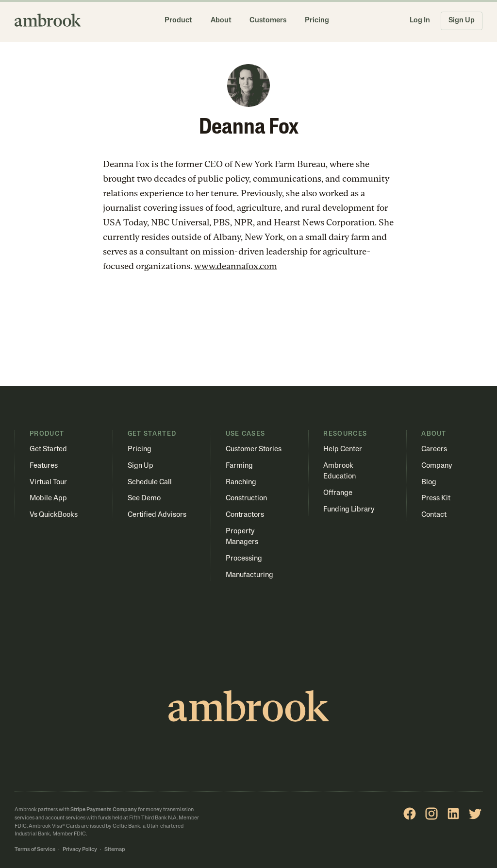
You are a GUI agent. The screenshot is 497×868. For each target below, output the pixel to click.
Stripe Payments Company (104, 810)
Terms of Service (35, 850)
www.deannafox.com (236, 266)
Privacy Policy (80, 850)
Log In (420, 21)
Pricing (317, 21)
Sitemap (115, 850)
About (221, 21)
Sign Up (462, 21)
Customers (268, 21)
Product (178, 21)
